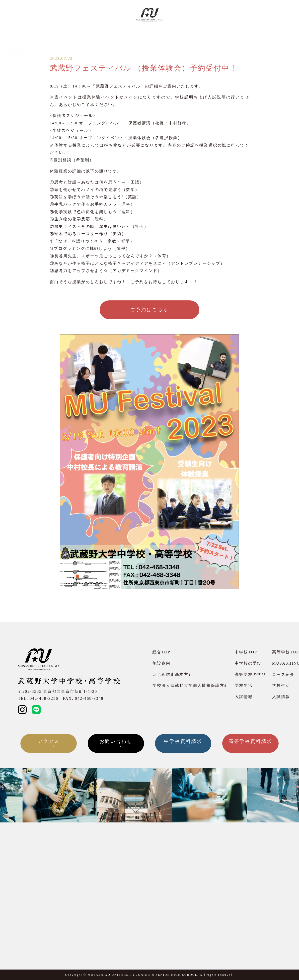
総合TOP (161, 652)
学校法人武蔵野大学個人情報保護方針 (191, 685)
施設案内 (161, 663)
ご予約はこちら (149, 310)
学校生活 (244, 685)
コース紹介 (283, 674)
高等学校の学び (250, 674)
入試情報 (244, 697)
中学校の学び (248, 663)
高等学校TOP (286, 652)
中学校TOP (246, 652)
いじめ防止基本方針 (173, 674)
